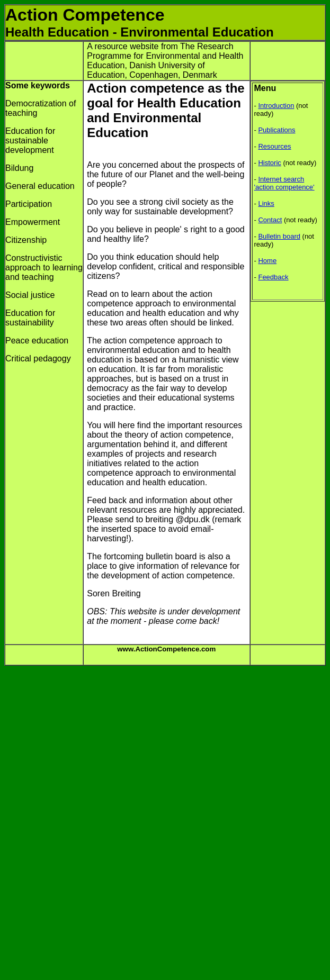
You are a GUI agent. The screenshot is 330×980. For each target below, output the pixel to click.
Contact (270, 220)
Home (267, 261)
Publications (277, 130)
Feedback (273, 277)
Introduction (276, 106)
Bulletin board (279, 236)
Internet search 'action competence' (284, 183)
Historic (269, 163)
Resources (274, 146)
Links (266, 203)
